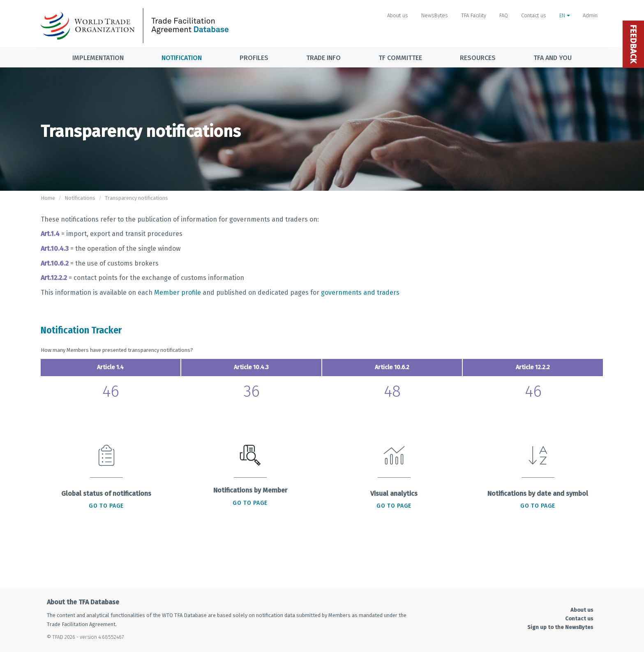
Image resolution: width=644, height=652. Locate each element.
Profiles (254, 58)
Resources (478, 58)
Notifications (80, 198)
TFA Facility (474, 15)
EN (565, 15)
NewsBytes (435, 15)
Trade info (323, 58)
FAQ (504, 15)
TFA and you (553, 58)
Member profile (178, 292)
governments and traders (360, 292)
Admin (590, 15)
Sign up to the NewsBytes (560, 627)
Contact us (534, 15)
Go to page (106, 506)
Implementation (98, 58)
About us (398, 15)
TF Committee (400, 58)
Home (48, 198)
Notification (182, 58)
